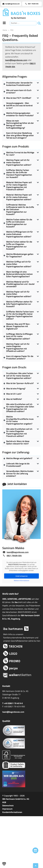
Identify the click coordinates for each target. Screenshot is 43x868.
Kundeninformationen (12, 812)
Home (5, 30)
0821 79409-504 (14, 556)
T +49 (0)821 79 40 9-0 (12, 703)
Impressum (7, 809)
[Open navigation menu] (4, 23)
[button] (4, 864)
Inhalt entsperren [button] (22, 576)
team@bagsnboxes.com (16, 60)
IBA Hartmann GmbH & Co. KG (16, 799)
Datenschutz (8, 805)
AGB (4, 802)
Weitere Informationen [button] (22, 581)
